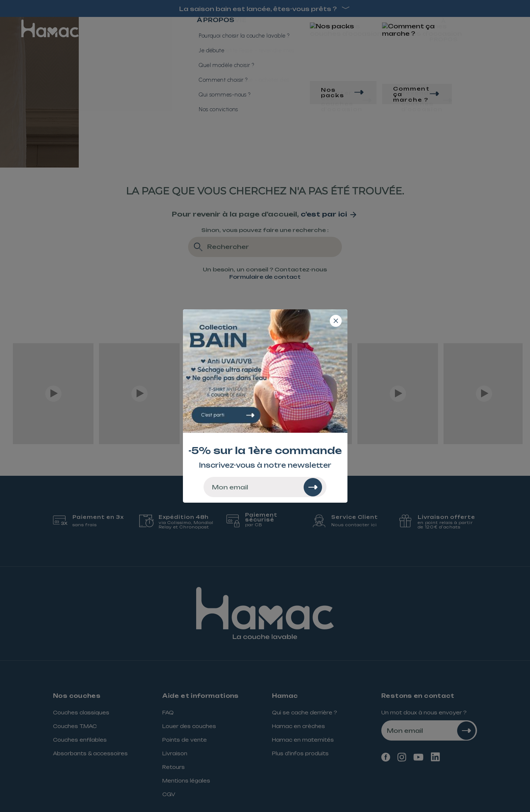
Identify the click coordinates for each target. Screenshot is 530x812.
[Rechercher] (313, 487)
